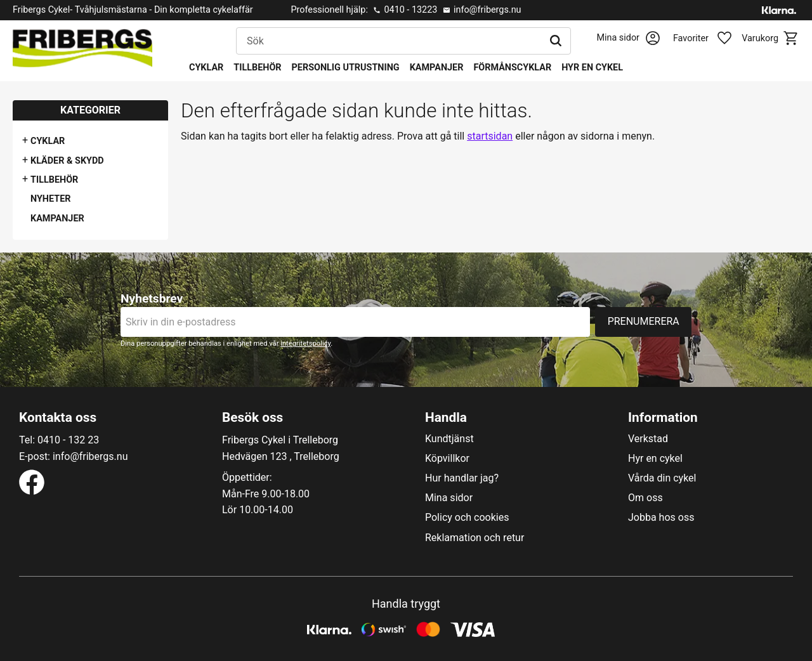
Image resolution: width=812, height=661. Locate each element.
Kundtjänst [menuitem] (449, 439)
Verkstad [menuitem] (648, 439)
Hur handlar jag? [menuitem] (462, 478)
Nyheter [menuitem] (51, 199)
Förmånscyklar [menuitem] (512, 68)
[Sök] (556, 41)
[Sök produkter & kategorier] (389, 41)
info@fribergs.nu (488, 10)
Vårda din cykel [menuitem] (662, 478)
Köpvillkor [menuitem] (447, 459)
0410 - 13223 (410, 10)
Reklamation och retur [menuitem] (475, 538)
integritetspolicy (305, 344)
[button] (709, 39)
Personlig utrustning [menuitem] (346, 68)
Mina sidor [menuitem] (449, 498)
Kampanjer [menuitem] (437, 68)
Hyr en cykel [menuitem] (592, 68)
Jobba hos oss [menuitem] (661, 518)
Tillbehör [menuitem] (257, 68)
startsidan (490, 136)
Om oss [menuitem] (645, 498)
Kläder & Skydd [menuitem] (67, 161)
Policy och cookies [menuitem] (467, 518)
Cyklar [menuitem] (206, 68)
